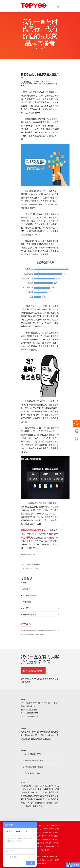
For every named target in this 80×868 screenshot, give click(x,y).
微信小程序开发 (40, 615)
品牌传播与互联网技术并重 (32, 761)
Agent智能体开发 (40, 595)
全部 (40, 583)
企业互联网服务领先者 (30, 773)
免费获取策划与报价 (33, 671)
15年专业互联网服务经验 (31, 754)
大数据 (33, 554)
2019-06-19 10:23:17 (41, 82)
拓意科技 (27, 82)
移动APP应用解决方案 (38, 84)
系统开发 (25, 84)
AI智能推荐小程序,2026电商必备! (32, 568)
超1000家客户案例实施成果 (32, 767)
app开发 (40, 608)
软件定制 (40, 602)
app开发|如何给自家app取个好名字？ (32, 565)
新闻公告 (40, 589)
